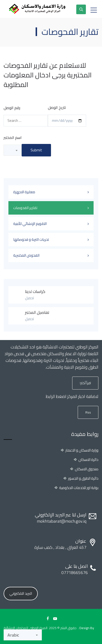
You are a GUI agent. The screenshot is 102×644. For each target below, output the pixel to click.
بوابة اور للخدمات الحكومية (79, 488)
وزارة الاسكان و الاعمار (82, 450)
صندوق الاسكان (87, 469)
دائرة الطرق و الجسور (83, 478)
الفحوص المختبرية (26, 255)
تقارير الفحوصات (25, 208)
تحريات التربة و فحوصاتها (31, 239)
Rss (88, 412)
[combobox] (13, 150)
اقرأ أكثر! (85, 383)
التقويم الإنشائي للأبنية (30, 224)
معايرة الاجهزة (24, 192)
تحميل (29, 298)
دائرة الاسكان (88, 460)
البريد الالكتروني (21, 593)
